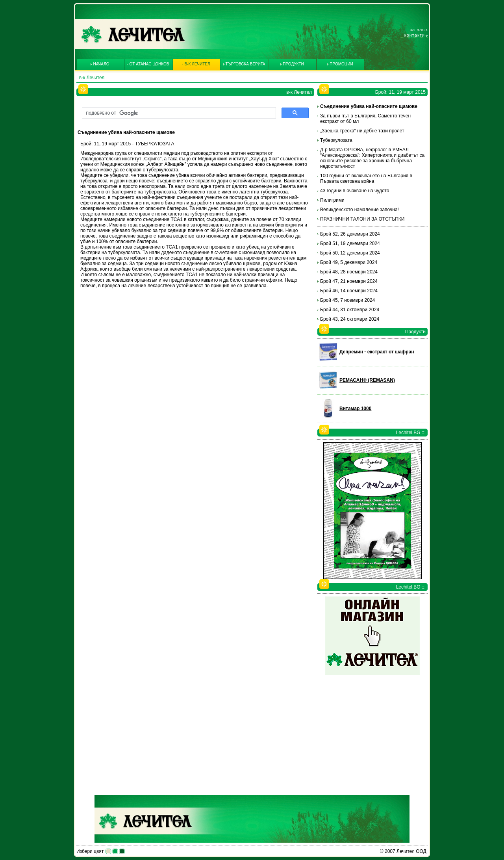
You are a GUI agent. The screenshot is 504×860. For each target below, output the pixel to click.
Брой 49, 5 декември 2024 (349, 262)
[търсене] (178, 113)
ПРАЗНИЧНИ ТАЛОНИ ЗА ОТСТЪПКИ (362, 219)
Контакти (415, 35)
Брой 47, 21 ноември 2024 (349, 281)
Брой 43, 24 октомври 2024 (350, 319)
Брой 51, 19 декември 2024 (350, 243)
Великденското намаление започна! (359, 210)
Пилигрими (332, 200)
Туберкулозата (336, 140)
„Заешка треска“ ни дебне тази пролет (362, 131)
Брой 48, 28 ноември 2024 (349, 272)
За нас (417, 30)
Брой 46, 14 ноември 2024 (349, 291)
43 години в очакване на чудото (355, 191)
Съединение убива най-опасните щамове (369, 106)
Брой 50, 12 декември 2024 (350, 253)
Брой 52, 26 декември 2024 (350, 234)
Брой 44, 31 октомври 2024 (350, 310)
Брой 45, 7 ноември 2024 (347, 300)
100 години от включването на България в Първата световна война (366, 178)
